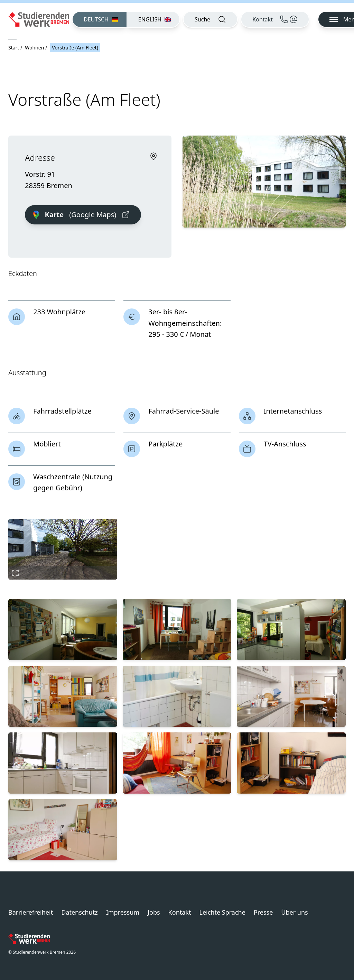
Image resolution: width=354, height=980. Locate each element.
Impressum (123, 912)
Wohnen (34, 48)
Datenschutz (79, 912)
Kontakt (180, 912)
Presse (263, 912)
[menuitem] (99, 19)
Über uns (294, 912)
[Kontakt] (275, 19)
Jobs (154, 912)
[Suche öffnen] (210, 19)
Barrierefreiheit (31, 912)
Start (14, 48)
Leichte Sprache (222, 912)
